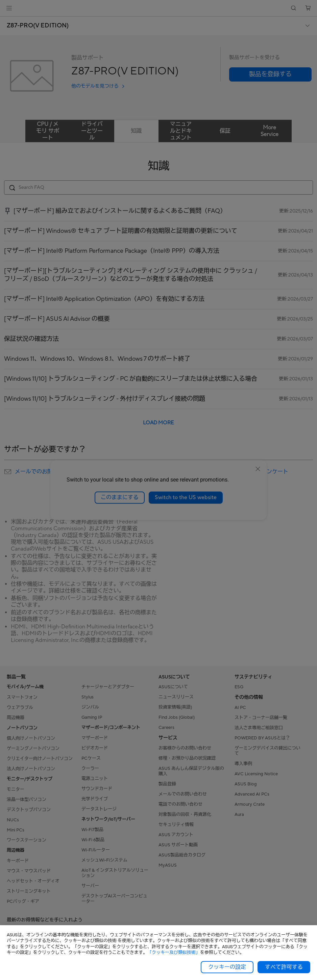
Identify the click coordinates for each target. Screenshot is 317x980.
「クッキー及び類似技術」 (174, 952)
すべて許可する (284, 967)
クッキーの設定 (227, 967)
